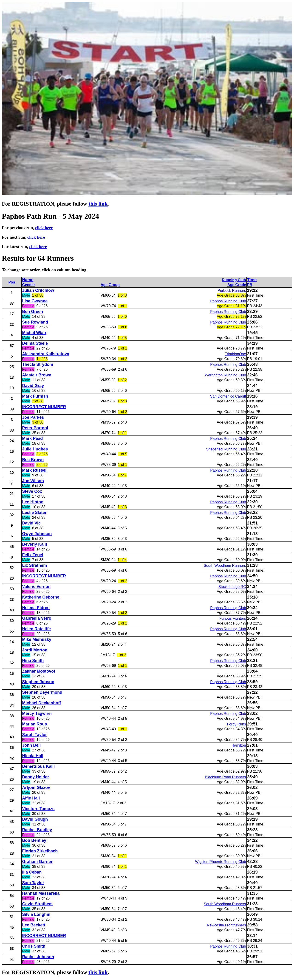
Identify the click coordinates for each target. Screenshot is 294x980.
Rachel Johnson (38, 957)
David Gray (33, 386)
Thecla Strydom (38, 364)
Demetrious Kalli (38, 766)
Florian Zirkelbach (40, 851)
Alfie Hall (31, 798)
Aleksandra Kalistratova (46, 354)
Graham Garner (37, 862)
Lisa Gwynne (35, 301)
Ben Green (33, 312)
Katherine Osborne (41, 597)
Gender (28, 285)
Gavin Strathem (37, 904)
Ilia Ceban (32, 872)
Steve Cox (32, 491)
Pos (12, 282)
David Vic (31, 523)
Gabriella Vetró (37, 618)
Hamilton (239, 745)
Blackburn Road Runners (225, 777)
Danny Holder (35, 777)
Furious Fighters (233, 618)
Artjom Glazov (36, 788)
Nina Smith (33, 661)
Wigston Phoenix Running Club (220, 862)
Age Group (110, 285)
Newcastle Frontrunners (226, 925)
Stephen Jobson (38, 682)
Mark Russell (35, 470)
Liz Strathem (34, 565)
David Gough (35, 819)
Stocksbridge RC (232, 587)
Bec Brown (33, 460)
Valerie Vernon (36, 587)
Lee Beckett (34, 925)
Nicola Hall (33, 756)
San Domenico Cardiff (228, 396)
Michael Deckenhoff (41, 703)
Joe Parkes (33, 417)
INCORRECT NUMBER (44, 407)
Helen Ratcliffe (36, 629)
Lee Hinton (33, 502)
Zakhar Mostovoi (38, 671)
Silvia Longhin (36, 914)
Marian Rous (34, 724)
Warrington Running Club (225, 375)
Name (28, 280)
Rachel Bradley (37, 830)
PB (250, 285)
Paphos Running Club (228, 301)
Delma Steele (35, 343)
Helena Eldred (36, 608)
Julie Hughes (35, 449)
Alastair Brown (37, 375)
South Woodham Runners (225, 566)
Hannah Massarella (41, 893)
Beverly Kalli (34, 544)
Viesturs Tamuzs (38, 809)
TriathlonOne (235, 354)
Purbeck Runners (232, 291)
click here (44, 228)
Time (252, 280)
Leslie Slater (34, 513)
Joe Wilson (33, 481)
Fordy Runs (236, 724)
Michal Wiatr (34, 333)
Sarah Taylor (34, 735)
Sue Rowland (35, 322)
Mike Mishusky (37, 639)
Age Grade (237, 285)
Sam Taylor (33, 883)
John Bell (31, 745)
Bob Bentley (34, 840)
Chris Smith (34, 946)
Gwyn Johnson (37, 534)
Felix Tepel (33, 555)
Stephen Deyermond (42, 692)
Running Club (234, 280)
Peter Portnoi (35, 428)
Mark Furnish (35, 396)
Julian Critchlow (38, 290)
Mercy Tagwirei (37, 714)
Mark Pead (32, 438)
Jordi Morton (35, 650)
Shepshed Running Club (226, 449)
